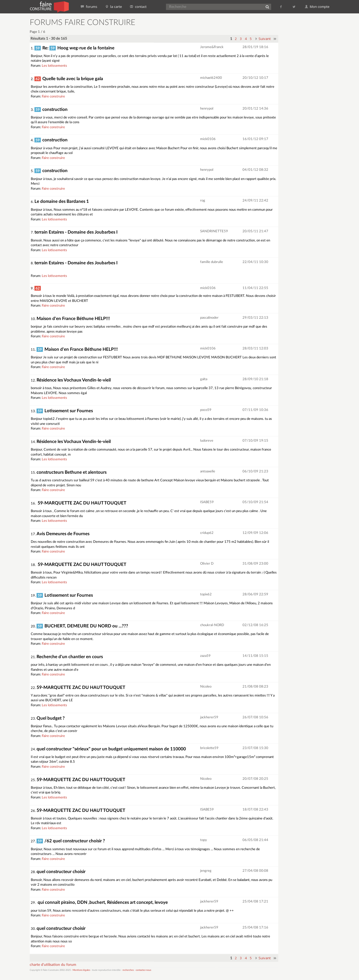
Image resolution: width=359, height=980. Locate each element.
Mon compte (317, 7)
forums (89, 7)
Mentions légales (81, 970)
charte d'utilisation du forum (53, 965)
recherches (128, 970)
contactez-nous (143, 970)
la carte (114, 7)
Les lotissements (54, 66)
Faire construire (53, 97)
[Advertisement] (307, 97)
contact (138, 7)
